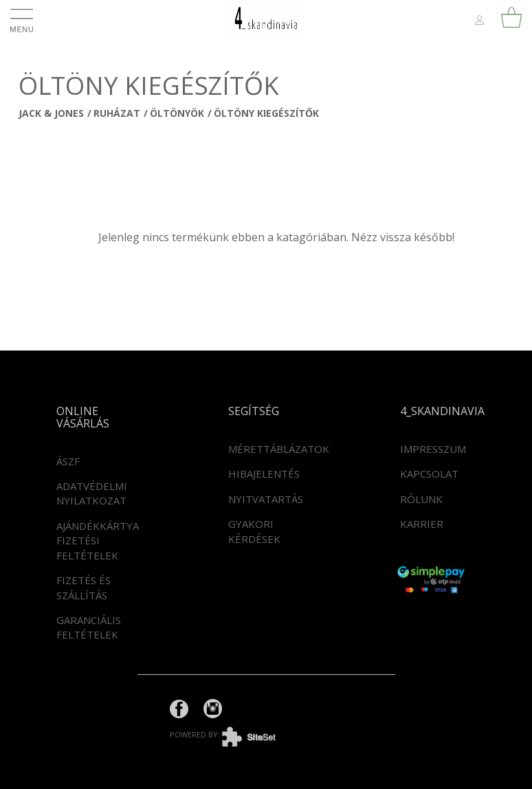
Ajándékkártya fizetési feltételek (98, 541)
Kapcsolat (429, 474)
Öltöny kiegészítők (266, 113)
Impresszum (433, 449)
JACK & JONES (51, 113)
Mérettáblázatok (279, 449)
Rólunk (421, 499)
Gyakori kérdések (254, 531)
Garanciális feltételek (89, 627)
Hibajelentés (264, 474)
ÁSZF (68, 461)
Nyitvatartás (266, 499)
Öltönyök (177, 113)
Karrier (422, 524)
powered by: (233, 734)
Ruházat (117, 113)
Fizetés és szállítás (84, 587)
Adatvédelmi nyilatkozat (92, 493)
